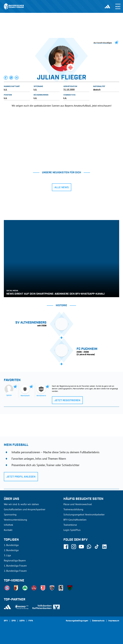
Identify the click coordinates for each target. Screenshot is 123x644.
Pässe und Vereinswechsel (78, 504)
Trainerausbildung (73, 509)
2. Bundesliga (11, 550)
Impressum (114, 621)
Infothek (8, 525)
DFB (14, 621)
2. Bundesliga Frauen (15, 571)
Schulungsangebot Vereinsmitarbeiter (84, 514)
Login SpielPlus (72, 530)
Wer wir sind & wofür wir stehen (21, 504)
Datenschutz (98, 621)
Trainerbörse (70, 525)
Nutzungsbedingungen (77, 621)
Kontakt (8, 530)
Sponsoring (10, 514)
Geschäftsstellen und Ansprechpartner (25, 509)
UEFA (22, 621)
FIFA (31, 621)
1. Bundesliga (11, 545)
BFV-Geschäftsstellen (75, 520)
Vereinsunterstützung (15, 520)
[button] (6, 78)
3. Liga (7, 555)
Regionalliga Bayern (15, 560)
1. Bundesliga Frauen (15, 566)
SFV (6, 621)
